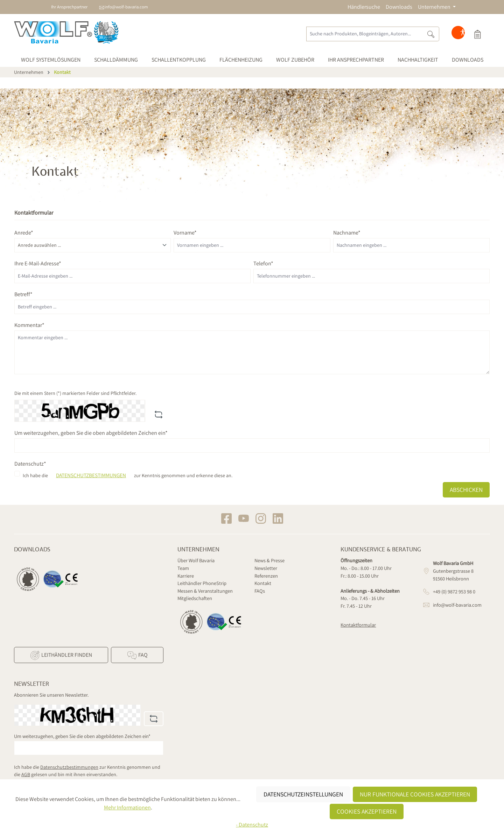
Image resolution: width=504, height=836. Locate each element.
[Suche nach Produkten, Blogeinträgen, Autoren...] (365, 34)
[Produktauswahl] (477, 34)
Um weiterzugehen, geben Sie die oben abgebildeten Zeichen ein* (91, 433)
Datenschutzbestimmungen (91, 475)
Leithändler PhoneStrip (202, 583)
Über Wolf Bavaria (196, 560)
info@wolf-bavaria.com (126, 7)
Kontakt (263, 583)
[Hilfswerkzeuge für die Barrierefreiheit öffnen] (463, 34)
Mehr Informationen (127, 807)
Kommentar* (29, 325)
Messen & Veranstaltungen (205, 591)
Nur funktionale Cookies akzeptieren (415, 794)
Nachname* (347, 233)
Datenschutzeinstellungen (303, 794)
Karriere (186, 576)
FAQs (260, 591)
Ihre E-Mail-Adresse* (38, 263)
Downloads (399, 7)
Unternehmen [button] (435, 7)
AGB (26, 774)
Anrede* (24, 233)
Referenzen (266, 576)
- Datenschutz (252, 825)
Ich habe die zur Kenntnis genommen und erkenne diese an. (128, 475)
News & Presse (269, 560)
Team (183, 568)
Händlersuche (364, 7)
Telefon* (263, 263)
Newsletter (266, 568)
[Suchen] (431, 34)
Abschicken (466, 490)
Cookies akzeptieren (367, 811)
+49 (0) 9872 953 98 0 (454, 591)
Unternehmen (198, 550)
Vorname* (185, 233)
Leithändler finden (61, 655)
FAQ (137, 655)
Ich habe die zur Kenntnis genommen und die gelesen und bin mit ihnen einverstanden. (87, 771)
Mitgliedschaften (195, 598)
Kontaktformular (358, 625)
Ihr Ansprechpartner (69, 7)
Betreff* (23, 294)
